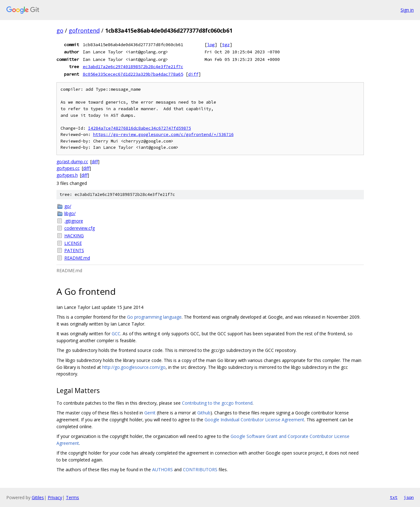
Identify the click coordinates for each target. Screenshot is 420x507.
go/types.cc (68, 168)
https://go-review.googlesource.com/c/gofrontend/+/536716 (163, 135)
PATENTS (74, 250)
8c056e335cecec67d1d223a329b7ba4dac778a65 (133, 74)
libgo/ (70, 213)
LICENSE (73, 243)
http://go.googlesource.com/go (134, 367)
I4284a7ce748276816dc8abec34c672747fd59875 (140, 128)
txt (394, 497)
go (60, 30)
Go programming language (154, 317)
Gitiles (38, 497)
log (211, 45)
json (409, 497)
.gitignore (74, 221)
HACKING (74, 236)
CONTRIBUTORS (200, 469)
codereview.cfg (80, 228)
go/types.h (67, 175)
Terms (72, 497)
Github (204, 413)
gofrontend (84, 30)
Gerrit (150, 413)
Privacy (55, 497)
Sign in (407, 10)
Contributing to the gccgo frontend (217, 403)
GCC (116, 334)
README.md (77, 258)
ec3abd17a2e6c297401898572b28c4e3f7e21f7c (133, 67)
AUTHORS (162, 469)
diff (193, 74)
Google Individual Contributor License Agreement (254, 420)
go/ (68, 206)
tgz (226, 45)
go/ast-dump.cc (72, 162)
